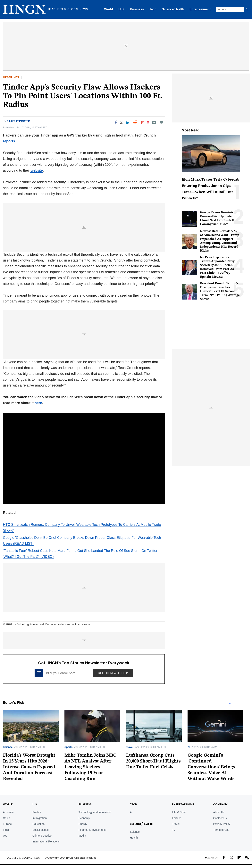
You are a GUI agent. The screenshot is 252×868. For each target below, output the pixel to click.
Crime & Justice (42, 836)
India (6, 830)
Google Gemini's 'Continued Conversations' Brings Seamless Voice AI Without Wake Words (211, 767)
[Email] (154, 122)
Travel (130, 747)
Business (137, 9)
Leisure (177, 818)
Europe (7, 824)
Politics (37, 812)
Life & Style (179, 812)
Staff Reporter (18, 121)
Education (38, 824)
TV (174, 830)
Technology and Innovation (95, 812)
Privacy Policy (222, 824)
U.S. (121, 9)
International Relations (46, 841)
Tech (153, 9)
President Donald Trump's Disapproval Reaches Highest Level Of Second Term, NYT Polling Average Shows (220, 291)
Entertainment (200, 9)
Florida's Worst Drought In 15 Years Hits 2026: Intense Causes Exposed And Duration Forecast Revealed (29, 767)
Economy (84, 818)
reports (9, 141)
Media (82, 836)
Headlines (11, 77)
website (36, 170)
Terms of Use (221, 830)
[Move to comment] (162, 122)
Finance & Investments (92, 830)
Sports (68, 747)
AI (189, 747)
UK (5, 836)
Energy (83, 824)
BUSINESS (85, 804)
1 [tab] (230, 704)
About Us (219, 812)
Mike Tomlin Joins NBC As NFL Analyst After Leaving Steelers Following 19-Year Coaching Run (90, 767)
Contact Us (220, 818)
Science (8, 747)
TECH (134, 804)
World (109, 9)
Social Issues (40, 830)
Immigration (40, 818)
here (38, 403)
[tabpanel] (34, 747)
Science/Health (173, 9)
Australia (8, 812)
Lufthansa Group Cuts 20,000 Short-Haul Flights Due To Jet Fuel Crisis (153, 761)
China (7, 818)
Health (134, 838)
